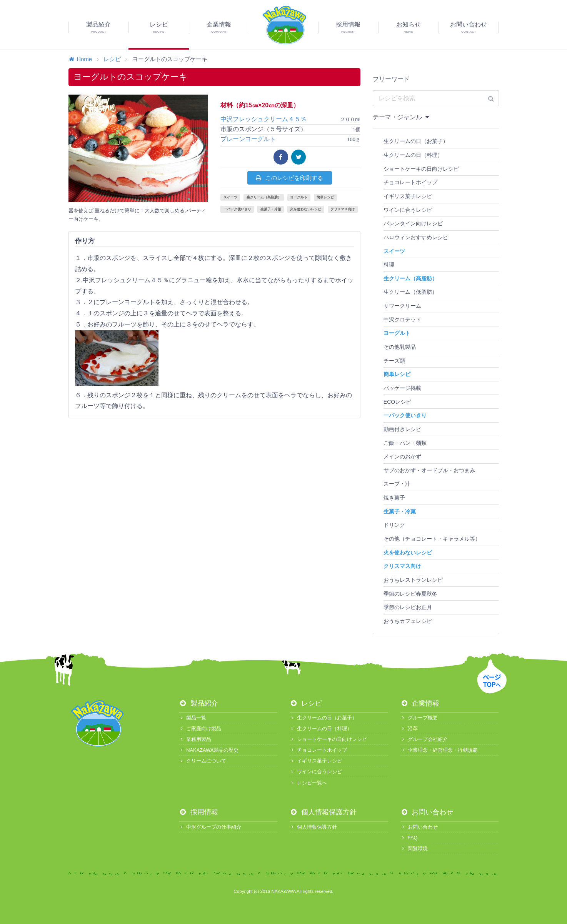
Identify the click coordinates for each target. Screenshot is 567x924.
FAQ (409, 838)
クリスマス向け (343, 209)
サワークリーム (402, 306)
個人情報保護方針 (323, 812)
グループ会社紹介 (424, 739)
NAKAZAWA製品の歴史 (209, 750)
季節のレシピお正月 (408, 607)
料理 (389, 265)
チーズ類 (394, 361)
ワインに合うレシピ (408, 210)
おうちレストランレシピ (413, 580)
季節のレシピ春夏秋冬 (410, 594)
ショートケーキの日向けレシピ (421, 169)
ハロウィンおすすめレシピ (416, 237)
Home (80, 59)
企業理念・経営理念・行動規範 (439, 750)
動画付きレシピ (402, 429)
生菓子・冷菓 (271, 209)
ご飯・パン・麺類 (405, 443)
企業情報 (420, 703)
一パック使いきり (237, 209)
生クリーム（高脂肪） (264, 197)
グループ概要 (419, 718)
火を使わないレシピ (306, 209)
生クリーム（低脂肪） (410, 292)
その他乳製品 (400, 347)
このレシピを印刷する (289, 178)
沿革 (409, 728)
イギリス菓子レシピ (408, 196)
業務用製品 (195, 739)
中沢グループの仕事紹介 (210, 827)
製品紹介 (198, 703)
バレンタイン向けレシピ (413, 223)
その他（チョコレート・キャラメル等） (432, 539)
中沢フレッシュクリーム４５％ (270, 119)
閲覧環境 (414, 848)
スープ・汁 (397, 484)
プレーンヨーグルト (248, 139)
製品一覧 (193, 718)
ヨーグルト (299, 197)
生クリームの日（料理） (413, 155)
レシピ (112, 59)
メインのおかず (402, 456)
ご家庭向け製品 (200, 728)
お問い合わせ (427, 812)
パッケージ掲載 (402, 388)
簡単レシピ (325, 197)
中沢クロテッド (402, 320)
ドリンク (394, 525)
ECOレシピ (397, 402)
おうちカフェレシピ (408, 621)
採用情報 (198, 812)
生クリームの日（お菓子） (416, 141)
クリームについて (203, 761)
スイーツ (230, 197)
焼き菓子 (394, 498)
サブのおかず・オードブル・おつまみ (429, 470)
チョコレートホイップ (410, 182)
